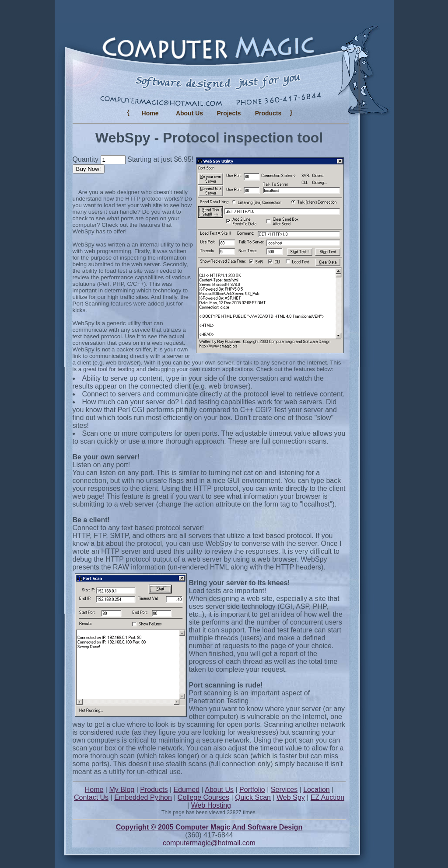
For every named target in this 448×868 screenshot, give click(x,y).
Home (150, 113)
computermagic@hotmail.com (209, 843)
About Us (189, 113)
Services (284, 790)
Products (154, 790)
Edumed (186, 790)
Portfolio (252, 790)
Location (317, 790)
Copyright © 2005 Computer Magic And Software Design (209, 827)
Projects (229, 113)
